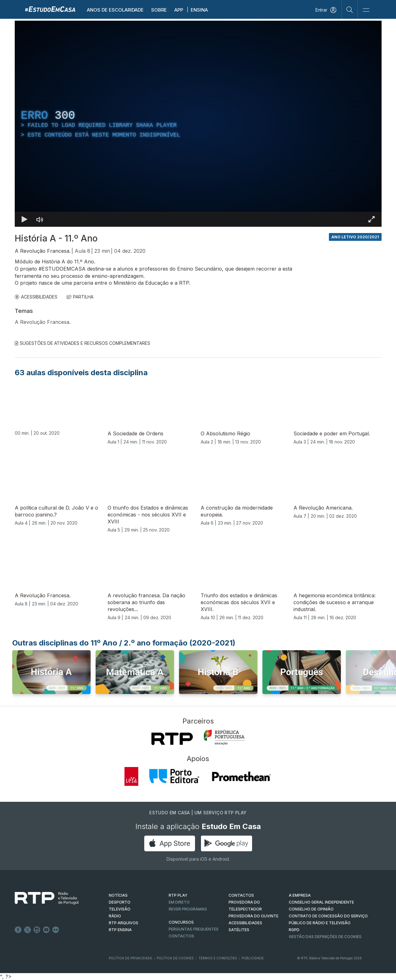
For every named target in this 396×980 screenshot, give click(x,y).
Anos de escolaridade (115, 10)
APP (179, 10)
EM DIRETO (179, 902)
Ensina (199, 10)
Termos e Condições (218, 958)
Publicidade (253, 958)
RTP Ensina (120, 930)
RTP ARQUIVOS (124, 923)
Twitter (28, 930)
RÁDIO (115, 916)
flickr (56, 930)
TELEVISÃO (120, 909)
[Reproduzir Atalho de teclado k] (25, 219)
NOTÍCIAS (118, 895)
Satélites (239, 930)
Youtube (46, 930)
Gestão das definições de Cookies (325, 937)
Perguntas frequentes (194, 929)
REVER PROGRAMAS (188, 909)
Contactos (181, 936)
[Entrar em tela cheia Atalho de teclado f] (372, 219)
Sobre (159, 10)
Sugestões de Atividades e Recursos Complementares (82, 343)
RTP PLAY (178, 895)
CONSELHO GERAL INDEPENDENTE (321, 902)
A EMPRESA (300, 895)
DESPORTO (120, 902)
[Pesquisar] (350, 9)
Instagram (37, 930)
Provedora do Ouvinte (253, 916)
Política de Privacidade (130, 958)
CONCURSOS (181, 922)
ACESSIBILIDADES (36, 297)
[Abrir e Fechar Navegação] (366, 10)
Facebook (18, 930)
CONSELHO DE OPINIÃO (311, 909)
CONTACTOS (241, 895)
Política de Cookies (175, 958)
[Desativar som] (40, 219)
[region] (198, 124)
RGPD (294, 930)
